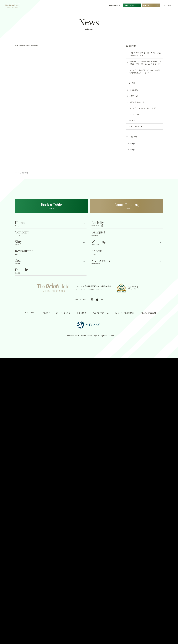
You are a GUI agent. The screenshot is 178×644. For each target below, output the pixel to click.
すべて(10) (134, 90)
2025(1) (132, 150)
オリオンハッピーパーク (63, 313)
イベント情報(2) (136, 126)
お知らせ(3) (134, 96)
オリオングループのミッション (100, 313)
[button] (168, 6)
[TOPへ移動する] (13, 5)
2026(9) (132, 144)
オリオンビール (46, 313)
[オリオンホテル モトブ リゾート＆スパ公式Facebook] (97, 299)
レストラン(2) (135, 114)
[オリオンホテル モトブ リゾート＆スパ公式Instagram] (92, 299)
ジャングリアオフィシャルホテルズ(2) (143, 108)
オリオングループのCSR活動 (148, 313)
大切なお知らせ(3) (137, 102)
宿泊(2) (132, 120)
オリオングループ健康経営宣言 (124, 313)
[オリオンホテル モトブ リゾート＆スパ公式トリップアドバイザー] (102, 299)
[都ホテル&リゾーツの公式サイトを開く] (89, 325)
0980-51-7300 (85, 290)
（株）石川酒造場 (81, 313)
